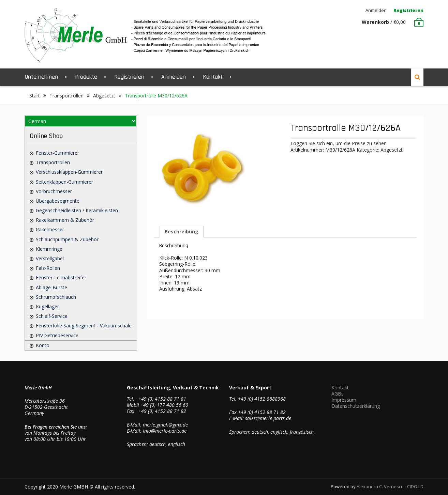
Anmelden (376, 10)
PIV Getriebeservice (57, 335)
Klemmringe (49, 249)
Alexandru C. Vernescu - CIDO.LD (390, 486)
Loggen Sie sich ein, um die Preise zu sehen (339, 143)
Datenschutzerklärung (356, 406)
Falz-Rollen (48, 268)
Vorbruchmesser (54, 191)
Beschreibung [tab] (182, 231)
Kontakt (213, 77)
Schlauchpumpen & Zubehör (67, 239)
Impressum (344, 400)
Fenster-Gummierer (57, 153)
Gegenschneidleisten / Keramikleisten (77, 210)
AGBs (338, 394)
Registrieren (408, 10)
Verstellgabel (50, 258)
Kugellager (47, 306)
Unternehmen (41, 77)
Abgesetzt (104, 96)
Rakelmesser (50, 229)
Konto (43, 345)
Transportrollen (66, 96)
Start (35, 96)
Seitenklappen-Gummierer (64, 182)
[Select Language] (81, 121)
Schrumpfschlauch (56, 297)
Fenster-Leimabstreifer (61, 277)
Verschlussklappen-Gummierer (69, 172)
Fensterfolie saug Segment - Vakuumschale (84, 326)
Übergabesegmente (58, 201)
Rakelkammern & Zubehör (65, 220)
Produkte (86, 77)
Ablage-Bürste (51, 287)
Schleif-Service (52, 316)
